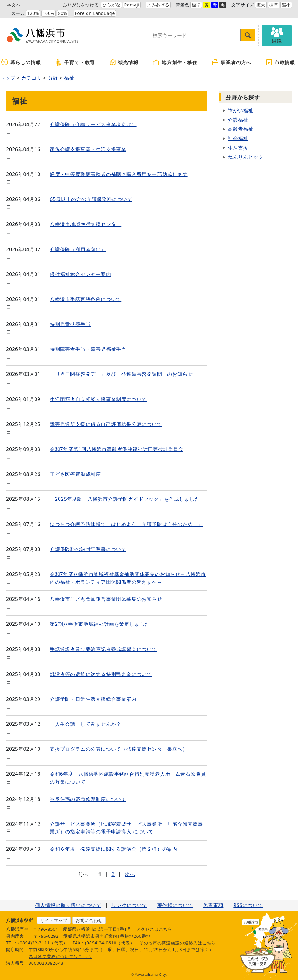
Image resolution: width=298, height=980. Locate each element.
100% (48, 13)
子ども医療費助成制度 (75, 474)
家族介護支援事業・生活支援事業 (88, 149)
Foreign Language (95, 13)
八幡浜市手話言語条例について (86, 299)
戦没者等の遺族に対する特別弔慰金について (101, 674)
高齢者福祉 (241, 129)
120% (33, 13)
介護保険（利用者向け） (78, 249)
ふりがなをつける (81, 5)
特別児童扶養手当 (70, 324)
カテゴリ (31, 78)
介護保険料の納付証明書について (88, 549)
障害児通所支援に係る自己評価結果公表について (106, 424)
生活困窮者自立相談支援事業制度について (98, 399)
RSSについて (248, 905)
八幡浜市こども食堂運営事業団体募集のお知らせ (106, 599)
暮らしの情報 (21, 62)
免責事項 (213, 905)
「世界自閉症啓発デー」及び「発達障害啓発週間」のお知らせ (121, 374)
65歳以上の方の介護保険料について (91, 199)
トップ (8, 78)
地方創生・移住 (175, 62)
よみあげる (158, 5)
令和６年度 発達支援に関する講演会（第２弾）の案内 (114, 849)
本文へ (14, 5)
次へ (130, 874)
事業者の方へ (231, 62)
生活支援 (238, 148)
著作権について (175, 905)
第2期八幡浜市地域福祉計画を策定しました (100, 624)
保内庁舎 (15, 936)
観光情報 (124, 62)
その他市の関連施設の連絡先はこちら (178, 943)
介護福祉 (238, 120)
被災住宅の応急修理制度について (88, 799)
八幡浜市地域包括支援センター (86, 224)
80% (63, 13)
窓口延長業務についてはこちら (60, 956)
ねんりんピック (246, 157)
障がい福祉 (241, 110)
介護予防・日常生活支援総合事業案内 (93, 699)
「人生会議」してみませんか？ (86, 724)
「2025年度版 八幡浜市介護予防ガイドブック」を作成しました (125, 499)
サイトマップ (54, 920)
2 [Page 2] (113, 874)
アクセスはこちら (154, 929)
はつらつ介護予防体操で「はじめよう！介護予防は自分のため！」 (126, 524)
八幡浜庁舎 (17, 929)
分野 (53, 78)
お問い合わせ (89, 920)
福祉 (69, 78)
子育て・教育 (75, 62)
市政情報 (280, 62)
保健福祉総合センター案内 (80, 274)
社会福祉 (238, 138)
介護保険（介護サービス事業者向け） (93, 124)
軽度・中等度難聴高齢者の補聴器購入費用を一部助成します (119, 174)
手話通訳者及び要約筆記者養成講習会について (103, 649)
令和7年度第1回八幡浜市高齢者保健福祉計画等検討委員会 (117, 449)
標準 (196, 5)
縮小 (286, 5)
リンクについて (129, 905)
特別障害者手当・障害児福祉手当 (88, 349)
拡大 (261, 5)
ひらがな (111, 5)
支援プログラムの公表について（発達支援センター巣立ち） (119, 749)
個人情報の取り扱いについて (68, 905)
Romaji (132, 5)
